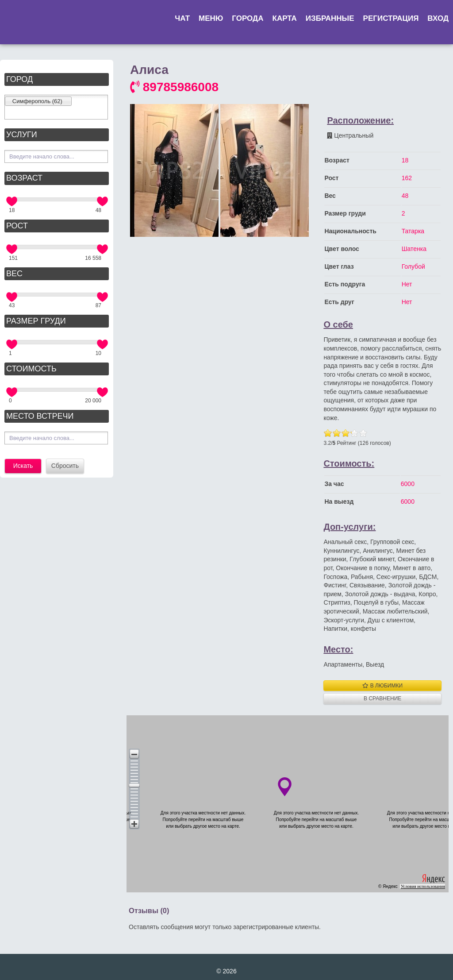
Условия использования (423, 886)
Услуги (22, 135)
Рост (17, 226)
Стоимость (31, 369)
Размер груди (36, 321)
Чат (182, 18)
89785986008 (174, 87)
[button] (134, 754)
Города (248, 18)
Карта (285, 18)
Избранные (330, 18)
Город (19, 79)
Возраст (24, 178)
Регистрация (391, 18)
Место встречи (40, 416)
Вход (438, 18)
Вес (14, 274)
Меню (211, 18)
